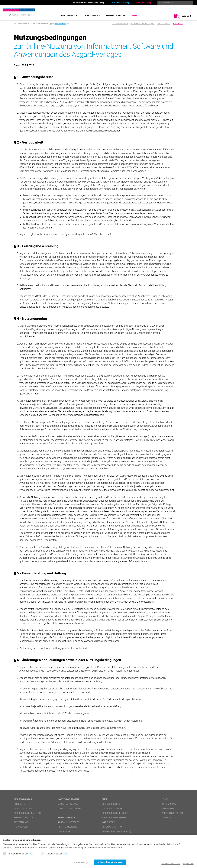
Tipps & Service (91, 16)
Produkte (19, 804)
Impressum (188, 864)
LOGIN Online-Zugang (119, 3)
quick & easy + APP (112, 808)
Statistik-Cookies (52, 854)
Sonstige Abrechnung (114, 818)
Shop (134, 16)
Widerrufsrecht (61, 24)
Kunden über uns (24, 818)
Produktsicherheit (172, 813)
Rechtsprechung (68, 827)
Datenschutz (164, 24)
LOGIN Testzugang (143, 3)
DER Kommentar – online (116, 813)
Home (165, 799)
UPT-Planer (64, 831)
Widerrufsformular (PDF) (143, 24)
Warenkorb (178, 24)
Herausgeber (21, 827)
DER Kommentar (68, 16)
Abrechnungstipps (69, 822)
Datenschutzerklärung (171, 864)
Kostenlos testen (116, 16)
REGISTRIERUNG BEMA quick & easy (88, 3)
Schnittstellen (23, 808)
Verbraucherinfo (120, 24)
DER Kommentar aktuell (28, 813)
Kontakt (166, 818)
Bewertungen (22, 822)
